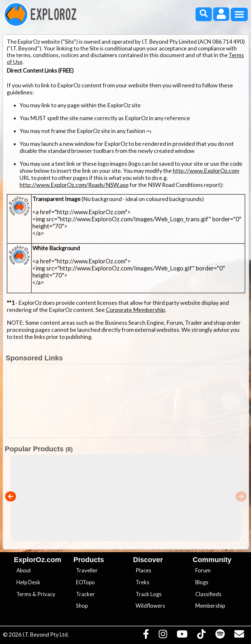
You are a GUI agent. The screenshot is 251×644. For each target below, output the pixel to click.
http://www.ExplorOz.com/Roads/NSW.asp (74, 185)
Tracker (85, 594)
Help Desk (28, 582)
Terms (24, 594)
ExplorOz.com (38, 560)
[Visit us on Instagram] (163, 635)
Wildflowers (150, 606)
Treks (142, 582)
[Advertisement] (129, 401)
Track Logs (149, 594)
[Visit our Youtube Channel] (182, 635)
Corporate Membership (135, 310)
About (24, 570)
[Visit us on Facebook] (146, 635)
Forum (203, 570)
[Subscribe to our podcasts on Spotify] (220, 635)
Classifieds (208, 594)
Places (143, 570)
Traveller (87, 570)
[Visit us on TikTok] (201, 635)
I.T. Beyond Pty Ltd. (46, 635)
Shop (82, 606)
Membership (210, 606)
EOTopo (85, 582)
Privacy (46, 594)
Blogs (202, 582)
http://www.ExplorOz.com (206, 171)
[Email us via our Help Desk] (239, 635)
